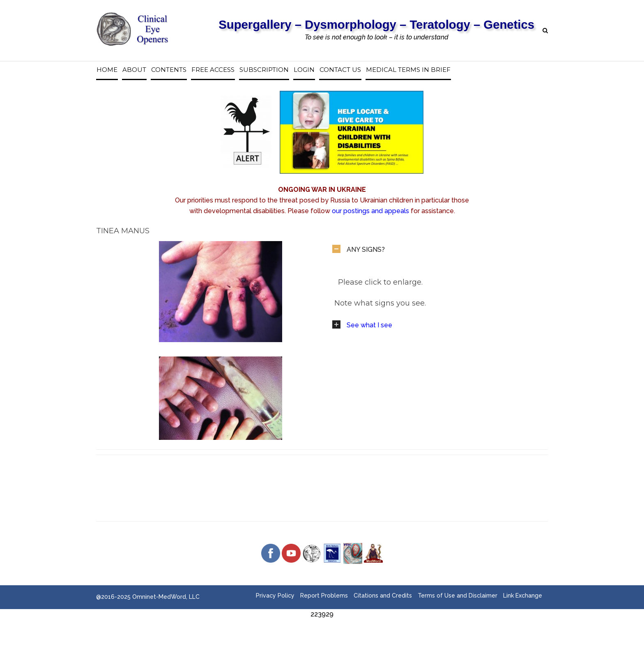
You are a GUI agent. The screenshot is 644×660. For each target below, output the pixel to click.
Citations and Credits (383, 596)
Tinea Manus (123, 231)
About (134, 70)
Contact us (340, 70)
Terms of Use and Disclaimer (458, 596)
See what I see (369, 325)
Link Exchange (523, 596)
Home (107, 70)
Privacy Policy (275, 596)
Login (304, 70)
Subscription (264, 70)
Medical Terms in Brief (408, 70)
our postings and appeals (370, 211)
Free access (213, 70)
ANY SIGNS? (366, 250)
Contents (169, 70)
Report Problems (324, 596)
